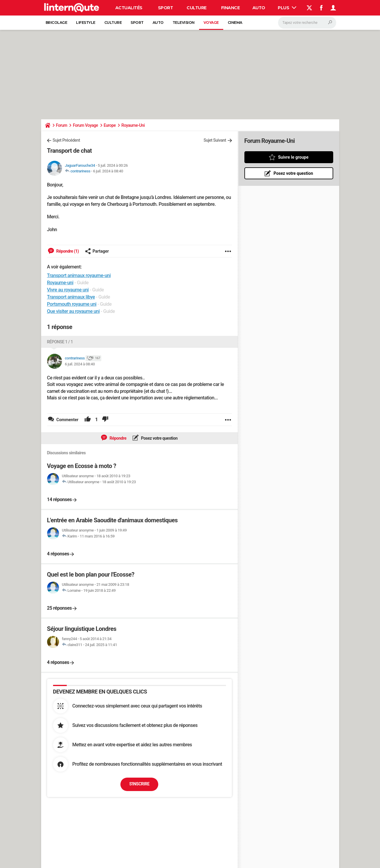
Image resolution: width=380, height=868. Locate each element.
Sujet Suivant (215, 140)
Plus (287, 8)
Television (184, 23)
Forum (62, 125)
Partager (97, 251)
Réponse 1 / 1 (60, 342)
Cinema (235, 23)
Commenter (67, 420)
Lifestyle (86, 23)
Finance (231, 8)
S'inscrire (139, 784)
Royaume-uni (60, 283)
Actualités (129, 8)
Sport (166, 8)
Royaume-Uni (133, 125)
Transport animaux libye (71, 297)
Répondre (117, 438)
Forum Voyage (85, 125)
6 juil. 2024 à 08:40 (108, 171)
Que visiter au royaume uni (73, 311)
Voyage (211, 23)
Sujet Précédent (66, 140)
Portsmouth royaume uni (72, 304)
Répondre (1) (67, 251)
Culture (197, 8)
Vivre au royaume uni (68, 290)
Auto (259, 8)
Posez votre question (159, 438)
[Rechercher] (307, 23)
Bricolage (56, 23)
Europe (110, 125)
